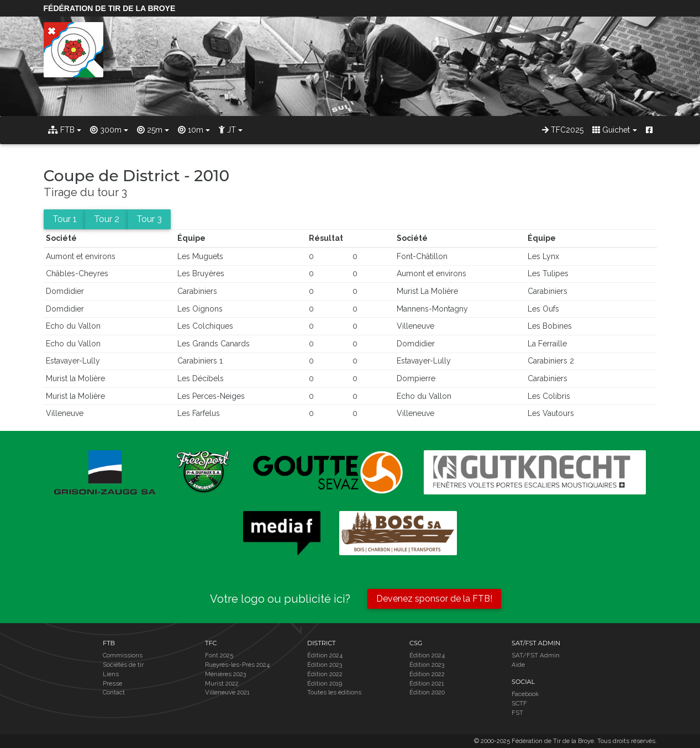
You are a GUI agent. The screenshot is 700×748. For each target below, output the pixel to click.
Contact (114, 692)
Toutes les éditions (334, 692)
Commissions (123, 655)
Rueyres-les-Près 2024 (237, 665)
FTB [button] (61, 130)
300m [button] (106, 130)
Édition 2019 (325, 683)
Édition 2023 (325, 665)
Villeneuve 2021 (227, 692)
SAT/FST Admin (536, 655)
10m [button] (191, 130)
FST (517, 713)
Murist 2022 (222, 683)
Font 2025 (219, 655)
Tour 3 (149, 219)
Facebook (525, 694)
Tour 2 (107, 219)
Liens (111, 674)
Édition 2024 (325, 655)
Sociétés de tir (123, 665)
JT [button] (227, 130)
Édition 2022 (325, 674)
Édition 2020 (427, 692)
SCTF (519, 703)
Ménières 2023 (225, 674)
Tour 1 (65, 219)
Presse (112, 683)
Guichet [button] (611, 130)
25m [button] (150, 130)
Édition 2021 (427, 683)
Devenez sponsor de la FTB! (434, 599)
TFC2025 (563, 130)
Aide (518, 665)
